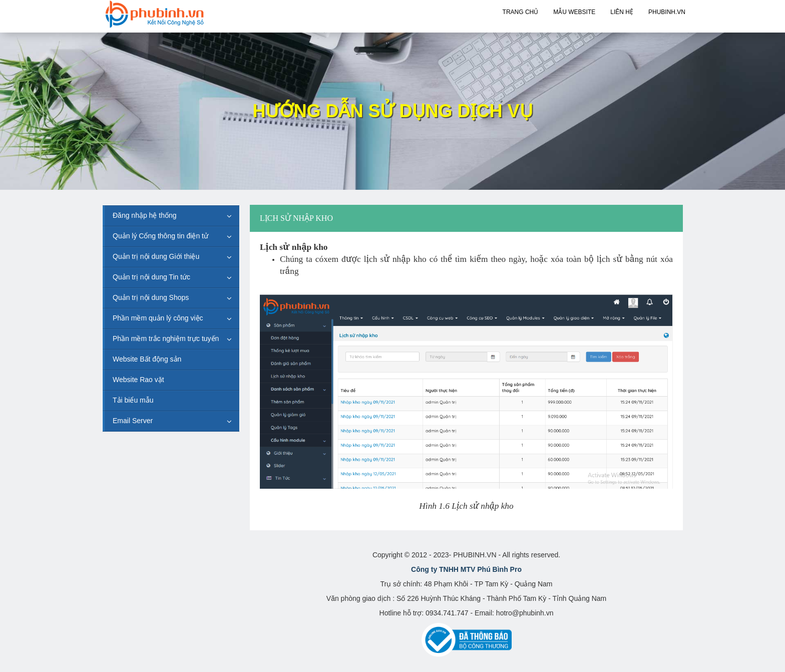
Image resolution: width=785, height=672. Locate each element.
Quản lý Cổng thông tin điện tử (160, 236)
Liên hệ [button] (622, 12)
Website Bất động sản (147, 359)
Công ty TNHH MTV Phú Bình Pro (466, 569)
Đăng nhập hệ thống (145, 215)
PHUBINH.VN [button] (667, 12)
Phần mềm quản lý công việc (158, 318)
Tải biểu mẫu (133, 400)
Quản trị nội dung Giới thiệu (156, 256)
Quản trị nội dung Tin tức (151, 277)
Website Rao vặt (138, 380)
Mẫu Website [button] (574, 12)
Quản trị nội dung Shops (151, 297)
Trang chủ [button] (521, 12)
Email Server (133, 421)
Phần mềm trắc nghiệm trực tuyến (166, 339)
